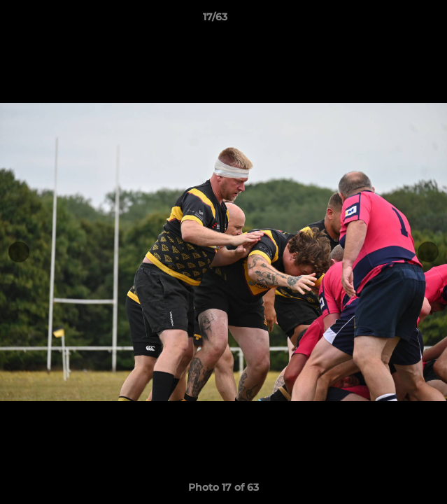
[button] (397, 20)
